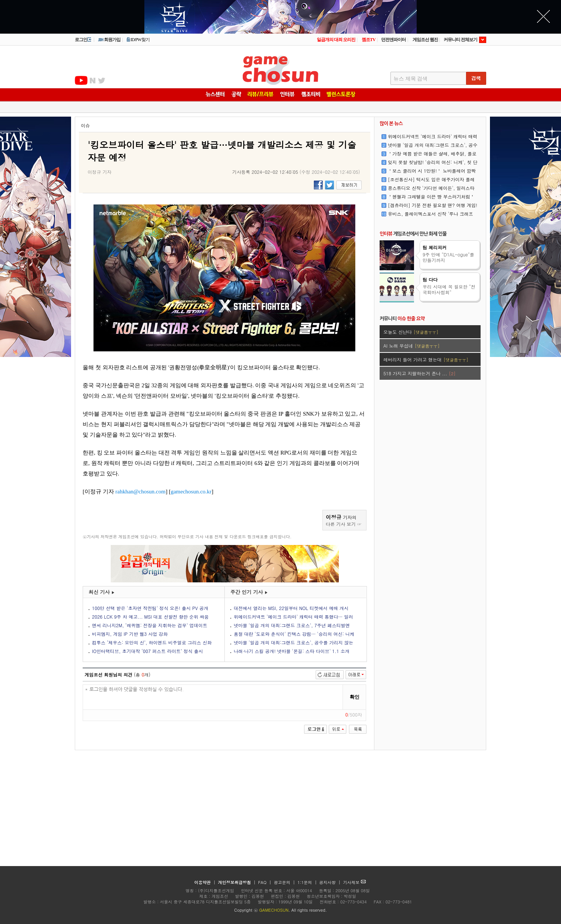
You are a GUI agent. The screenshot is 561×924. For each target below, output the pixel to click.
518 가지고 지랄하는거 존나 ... (419, 373)
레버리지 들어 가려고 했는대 (426, 359)
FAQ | (265, 882)
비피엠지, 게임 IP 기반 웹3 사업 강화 (130, 634)
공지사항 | (331, 882)
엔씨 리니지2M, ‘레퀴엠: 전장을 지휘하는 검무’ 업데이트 (150, 625)
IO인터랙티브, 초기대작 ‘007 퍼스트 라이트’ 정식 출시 (148, 651)
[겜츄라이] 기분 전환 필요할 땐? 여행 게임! (433, 205)
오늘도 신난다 (411, 332)
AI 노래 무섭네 (411, 346)
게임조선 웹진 (425, 40)
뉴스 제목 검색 (410, 79)
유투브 (81, 80)
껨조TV (369, 40)
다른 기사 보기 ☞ (344, 524)
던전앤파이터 (393, 40)
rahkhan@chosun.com (141, 492)
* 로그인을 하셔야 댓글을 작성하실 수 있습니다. (213, 697)
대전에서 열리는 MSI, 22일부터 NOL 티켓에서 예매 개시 (291, 608)
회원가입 (109, 40)
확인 (355, 697)
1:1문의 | (308, 882)
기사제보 (354, 882)
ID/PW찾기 (138, 40)
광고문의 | (284, 882)
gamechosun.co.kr (191, 492)
